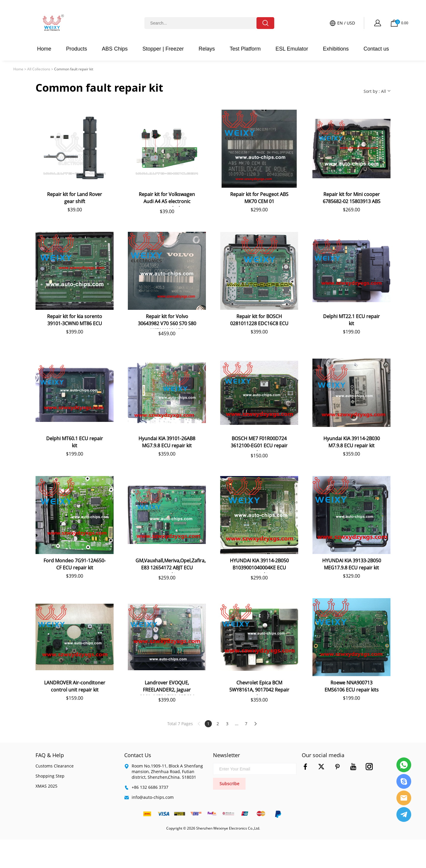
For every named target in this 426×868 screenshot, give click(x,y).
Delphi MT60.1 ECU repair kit (75, 442)
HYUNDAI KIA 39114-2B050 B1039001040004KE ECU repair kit (259, 565)
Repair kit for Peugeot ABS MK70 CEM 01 (259, 198)
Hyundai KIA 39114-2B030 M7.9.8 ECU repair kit (352, 442)
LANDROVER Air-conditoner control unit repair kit (75, 686)
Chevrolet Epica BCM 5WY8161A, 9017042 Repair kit (259, 687)
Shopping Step (50, 776)
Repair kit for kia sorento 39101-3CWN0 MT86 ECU (75, 320)
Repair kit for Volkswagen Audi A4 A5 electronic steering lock (167, 199)
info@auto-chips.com (153, 797)
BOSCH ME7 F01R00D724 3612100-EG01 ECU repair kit (259, 443)
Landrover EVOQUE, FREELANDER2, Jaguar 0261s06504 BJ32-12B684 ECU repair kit (167, 687)
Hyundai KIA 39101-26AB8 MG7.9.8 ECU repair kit (167, 442)
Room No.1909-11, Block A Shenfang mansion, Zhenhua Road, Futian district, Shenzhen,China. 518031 (167, 771)
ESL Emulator (292, 49)
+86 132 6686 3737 (150, 787)
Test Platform (245, 49)
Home (44, 49)
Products (76, 49)
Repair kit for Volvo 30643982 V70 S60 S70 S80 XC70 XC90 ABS (167, 321)
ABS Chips (115, 49)
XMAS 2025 (46, 786)
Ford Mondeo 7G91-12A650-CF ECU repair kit (75, 564)
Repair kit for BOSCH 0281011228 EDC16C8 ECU (259, 320)
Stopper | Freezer (163, 49)
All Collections (39, 69)
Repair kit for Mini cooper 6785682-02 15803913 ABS (352, 198)
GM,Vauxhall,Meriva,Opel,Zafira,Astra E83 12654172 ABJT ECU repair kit (171, 565)
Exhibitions (336, 49)
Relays (207, 49)
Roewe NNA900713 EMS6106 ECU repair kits (352, 686)
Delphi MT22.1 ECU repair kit (351, 320)
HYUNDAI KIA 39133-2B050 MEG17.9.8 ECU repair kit (352, 564)
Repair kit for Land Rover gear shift (75, 198)
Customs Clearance (55, 766)
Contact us (376, 49)
